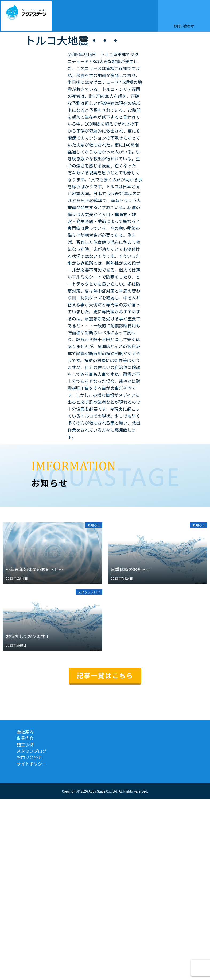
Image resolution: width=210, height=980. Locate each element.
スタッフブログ (32, 751)
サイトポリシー (32, 764)
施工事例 (25, 744)
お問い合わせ (184, 26)
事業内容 (25, 738)
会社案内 (25, 732)
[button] (153, 16)
